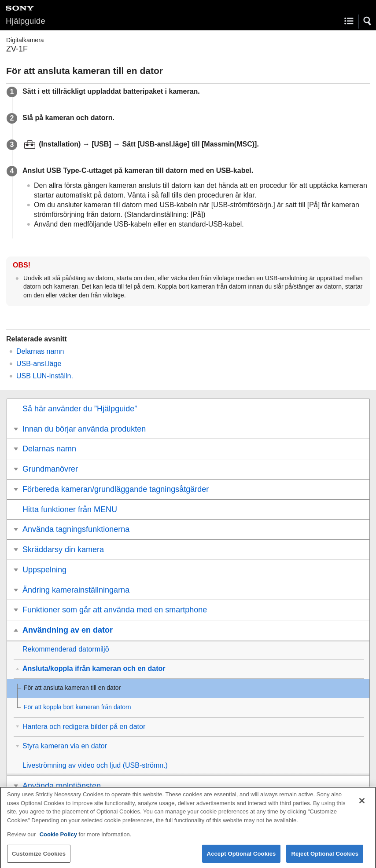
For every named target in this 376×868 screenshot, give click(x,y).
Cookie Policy (59, 839)
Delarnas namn (40, 351)
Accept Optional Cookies (241, 858)
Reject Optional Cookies (325, 858)
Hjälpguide (26, 21)
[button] (368, 21)
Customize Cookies (39, 858)
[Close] (362, 805)
